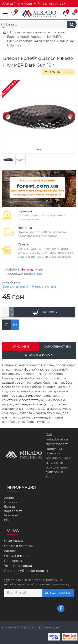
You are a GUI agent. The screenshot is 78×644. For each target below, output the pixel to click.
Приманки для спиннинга (30, 32)
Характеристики (58, 346)
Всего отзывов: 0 (15, 287)
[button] (6, 115)
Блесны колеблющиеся (25, 37)
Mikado (37, 274)
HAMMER (54, 37)
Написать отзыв (44, 287)
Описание (20, 346)
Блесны (59, 32)
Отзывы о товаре (39, 355)
